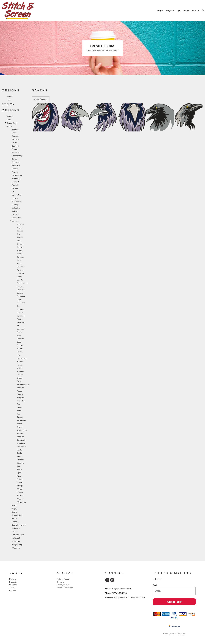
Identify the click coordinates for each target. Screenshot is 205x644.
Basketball (16, 139)
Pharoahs (20, 401)
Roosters (20, 437)
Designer (13, 585)
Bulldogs (20, 257)
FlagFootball (17, 179)
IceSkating (16, 208)
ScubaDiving (17, 515)
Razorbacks (21, 420)
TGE (8, 100)
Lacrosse (15, 215)
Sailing (14, 512)
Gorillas (20, 345)
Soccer (14, 518)
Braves (19, 250)
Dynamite (20, 316)
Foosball (15, 182)
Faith (9, 120)
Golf (13, 192)
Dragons (20, 313)
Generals (20, 339)
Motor (14, 505)
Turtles (19, 483)
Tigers (19, 473)
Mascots (15, 221)
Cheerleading (17, 156)
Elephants (21, 322)
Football (15, 185)
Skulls (19, 453)
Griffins (20, 349)
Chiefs (19, 277)
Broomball (16, 152)
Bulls (19, 264)
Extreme (15, 169)
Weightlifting (17, 545)
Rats (18, 414)
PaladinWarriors (23, 385)
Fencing (15, 172)
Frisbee (15, 188)
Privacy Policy (63, 585)
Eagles (19, 319)
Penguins (20, 398)
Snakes (19, 456)
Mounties (20, 371)
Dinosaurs (21, 303)
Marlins (20, 365)
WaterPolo (16, 541)
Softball (15, 522)
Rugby (14, 509)
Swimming (16, 528)
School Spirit (12, 123)
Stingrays (20, 463)
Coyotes (20, 293)
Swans (19, 469)
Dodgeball (16, 162)
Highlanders (22, 358)
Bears (19, 234)
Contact (12, 591)
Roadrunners (22, 430)
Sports (9, 126)
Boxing (15, 149)
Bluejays (20, 244)
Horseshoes (16, 201)
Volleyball (16, 538)
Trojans (20, 479)
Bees (19, 241)
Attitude (15, 130)
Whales (20, 492)
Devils (19, 300)
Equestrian (16, 165)
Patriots (20, 394)
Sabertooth (21, 440)
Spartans (20, 460)
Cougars (20, 286)
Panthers (20, 388)
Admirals (20, 224)
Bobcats (20, 247)
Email (155, 585)
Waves (19, 489)
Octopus (20, 375)
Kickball (15, 211)
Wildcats (20, 496)
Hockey (15, 198)
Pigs (18, 404)
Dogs (19, 306)
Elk (18, 326)
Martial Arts (16, 218)
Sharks (19, 450)
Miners (19, 368)
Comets (20, 280)
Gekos (19, 335)
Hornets (20, 362)
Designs (13, 579)
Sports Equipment (19, 525)
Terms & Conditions (65, 588)
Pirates (19, 407)
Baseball (15, 136)
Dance (14, 159)
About (12, 588)
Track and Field (18, 535)
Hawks (19, 352)
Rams (19, 411)
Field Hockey (17, 175)
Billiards (15, 143)
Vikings (20, 486)
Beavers (20, 237)
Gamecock (21, 329)
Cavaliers (20, 270)
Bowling (15, 146)
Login (160, 10)
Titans (19, 476)
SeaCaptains (22, 447)
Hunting (15, 205)
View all (10, 97)
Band (14, 133)
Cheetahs (20, 273)
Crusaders (21, 296)
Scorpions (21, 443)
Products (13, 582)
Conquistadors (23, 283)
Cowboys (20, 290)
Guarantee (61, 582)
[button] (179, 10)
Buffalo (20, 254)
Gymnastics (16, 195)
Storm (19, 466)
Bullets (20, 260)
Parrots (20, 391)
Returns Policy (63, 579)
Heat (19, 355)
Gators (19, 332)
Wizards (20, 499)
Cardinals (20, 267)
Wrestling (16, 548)
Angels (20, 228)
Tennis (14, 532)
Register (170, 10)
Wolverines (21, 502)
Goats (19, 342)
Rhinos (19, 427)
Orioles (20, 378)
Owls (19, 381)
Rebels (19, 424)
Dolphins (20, 309)
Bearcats (20, 231)
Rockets (20, 434)
